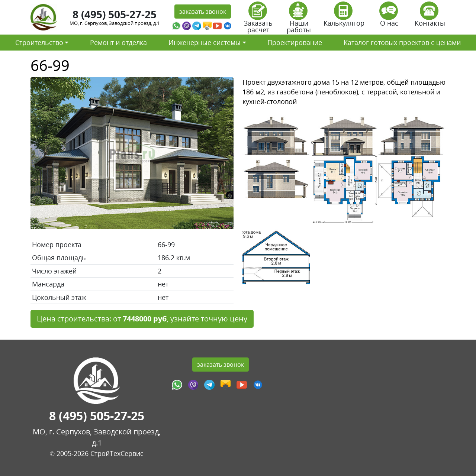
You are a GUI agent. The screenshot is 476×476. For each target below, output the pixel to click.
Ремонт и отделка (118, 42)
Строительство (39, 42)
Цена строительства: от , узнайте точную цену (142, 319)
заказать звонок (203, 12)
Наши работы (299, 20)
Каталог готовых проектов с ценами (402, 42)
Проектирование (295, 42)
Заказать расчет (258, 20)
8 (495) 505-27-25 (115, 14)
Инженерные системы (205, 42)
